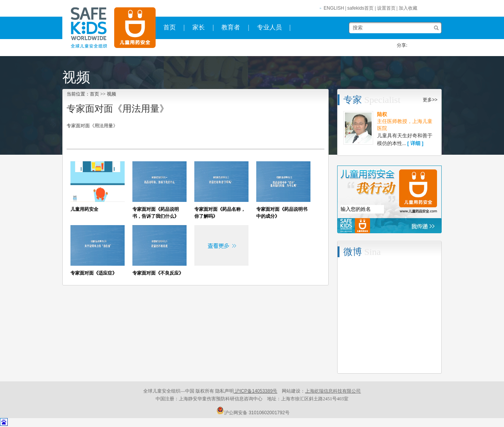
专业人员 (269, 27)
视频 (111, 94)
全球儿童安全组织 (133, 28)
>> (104, 94)
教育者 (231, 27)
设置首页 (386, 8)
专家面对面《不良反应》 (158, 273)
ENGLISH (334, 8)
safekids (86, 28)
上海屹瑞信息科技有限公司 (333, 391)
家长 (199, 27)
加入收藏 (408, 8)
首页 (170, 27)
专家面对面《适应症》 (94, 273)
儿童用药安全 (84, 209)
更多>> (430, 100)
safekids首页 (360, 8)
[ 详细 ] (415, 143)
